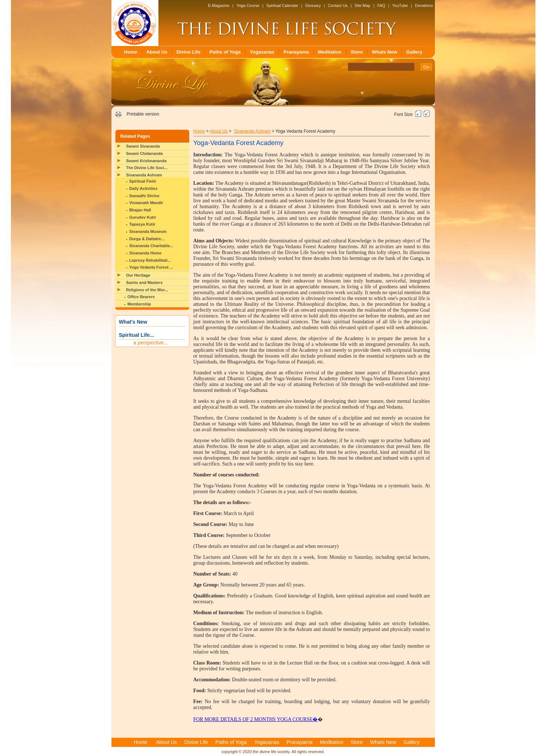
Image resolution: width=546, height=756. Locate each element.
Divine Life (188, 52)
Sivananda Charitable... (151, 246)
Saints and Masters (144, 282)
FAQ (381, 5)
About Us (157, 52)
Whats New (384, 52)
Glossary (313, 5)
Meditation (330, 52)
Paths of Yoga (225, 52)
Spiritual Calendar (282, 5)
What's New (133, 322)
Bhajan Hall (140, 210)
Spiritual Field (143, 181)
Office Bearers (141, 297)
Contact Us (338, 5)
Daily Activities (144, 188)
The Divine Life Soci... (147, 168)
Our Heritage (138, 275)
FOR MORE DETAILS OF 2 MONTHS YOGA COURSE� (256, 719)
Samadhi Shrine (144, 196)
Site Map (362, 5)
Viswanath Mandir (146, 203)
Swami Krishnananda (146, 161)
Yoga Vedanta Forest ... (151, 267)
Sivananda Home (146, 253)
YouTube (400, 5)
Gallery (414, 52)
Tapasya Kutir (142, 224)
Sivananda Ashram (144, 175)
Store (357, 52)
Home (131, 52)
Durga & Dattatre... (147, 239)
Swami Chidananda (144, 153)
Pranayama (296, 52)
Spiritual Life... (136, 335)
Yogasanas (262, 52)
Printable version (143, 114)
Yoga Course (248, 5)
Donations (424, 5)
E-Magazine (219, 5)
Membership (139, 304)
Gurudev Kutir (143, 217)
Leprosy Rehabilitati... (150, 260)
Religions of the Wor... (147, 290)
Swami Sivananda (143, 146)
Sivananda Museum (148, 231)
